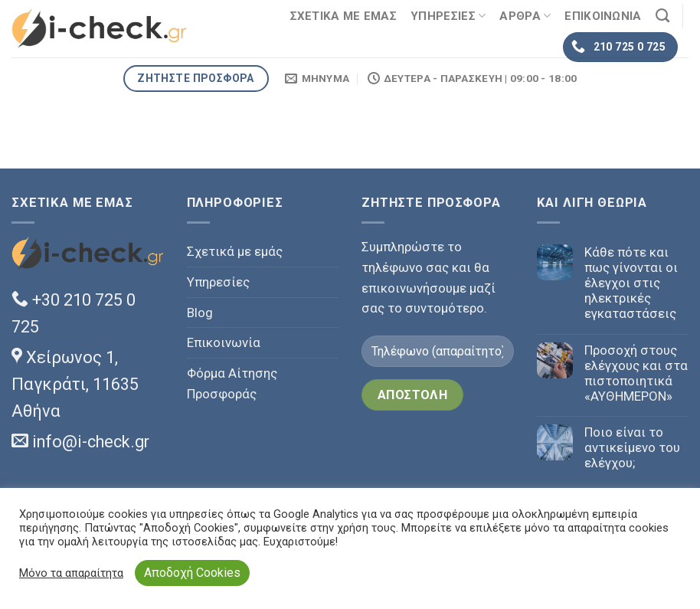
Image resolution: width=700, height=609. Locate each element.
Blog (200, 313)
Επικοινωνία (224, 342)
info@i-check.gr (80, 442)
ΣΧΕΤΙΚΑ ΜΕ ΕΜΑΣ (344, 16)
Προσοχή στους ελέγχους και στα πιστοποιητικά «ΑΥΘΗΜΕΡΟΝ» (636, 373)
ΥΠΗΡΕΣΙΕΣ (448, 16)
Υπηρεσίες (218, 282)
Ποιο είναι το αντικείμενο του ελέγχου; (632, 447)
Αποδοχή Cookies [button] (192, 573)
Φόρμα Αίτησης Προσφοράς (232, 383)
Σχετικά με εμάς (235, 251)
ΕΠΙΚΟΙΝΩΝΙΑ (603, 16)
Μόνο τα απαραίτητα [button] (71, 573)
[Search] (662, 16)
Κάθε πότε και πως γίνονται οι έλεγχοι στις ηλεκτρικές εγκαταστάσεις (631, 283)
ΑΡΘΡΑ (525, 16)
